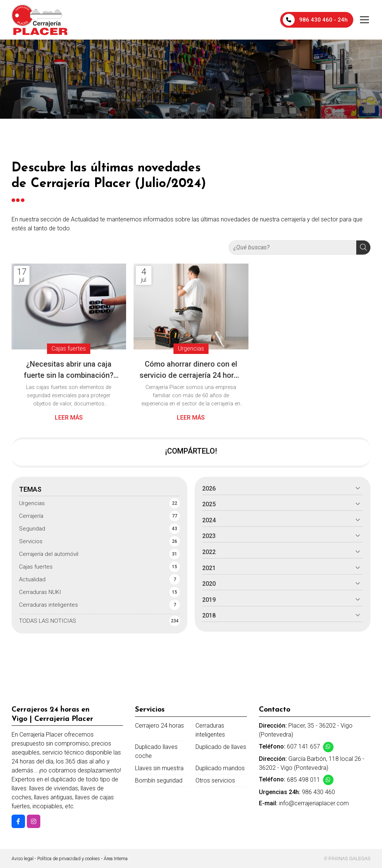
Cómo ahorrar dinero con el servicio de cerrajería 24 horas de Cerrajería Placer (191, 370)
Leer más (69, 418)
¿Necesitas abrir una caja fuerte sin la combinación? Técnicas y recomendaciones (69, 370)
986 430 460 (318, 792)
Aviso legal (23, 858)
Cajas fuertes (69, 349)
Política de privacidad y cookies (69, 858)
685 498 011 (303, 780)
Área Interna (116, 858)
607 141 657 (303, 746)
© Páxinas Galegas (347, 859)
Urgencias (191, 349)
